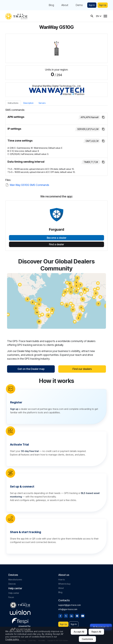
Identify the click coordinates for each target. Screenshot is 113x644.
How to (62, 580)
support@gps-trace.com (70, 605)
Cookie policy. (12, 639)
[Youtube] (83, 616)
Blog (51, 5)
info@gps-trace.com (68, 609)
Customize (87, 639)
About (65, 5)
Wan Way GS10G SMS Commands (29, 185)
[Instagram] (77, 616)
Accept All (79, 632)
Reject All (96, 632)
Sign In (92, 5)
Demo (79, 5)
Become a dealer (57, 238)
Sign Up (103, 5)
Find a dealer (56, 244)
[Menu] (105, 16)
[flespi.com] (20, 620)
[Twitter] (66, 616)
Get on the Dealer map (31, 369)
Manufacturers (15, 580)
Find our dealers (82, 369)
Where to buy (64, 584)
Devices (12, 584)
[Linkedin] (72, 616)
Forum (11, 597)
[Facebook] (60, 616)
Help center (14, 593)
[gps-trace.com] (16, 16)
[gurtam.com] (20, 612)
